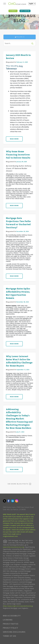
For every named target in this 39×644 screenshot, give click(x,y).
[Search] (18, 43)
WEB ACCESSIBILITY (12, 616)
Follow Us (19, 37)
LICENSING (8, 620)
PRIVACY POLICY (10, 628)
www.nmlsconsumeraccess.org (13, 547)
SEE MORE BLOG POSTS (19, 484)
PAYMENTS (13, 11)
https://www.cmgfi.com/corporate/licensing (18, 606)
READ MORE (14, 139)
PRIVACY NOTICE (11, 624)
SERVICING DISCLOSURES (14, 632)
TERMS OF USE (10, 636)
